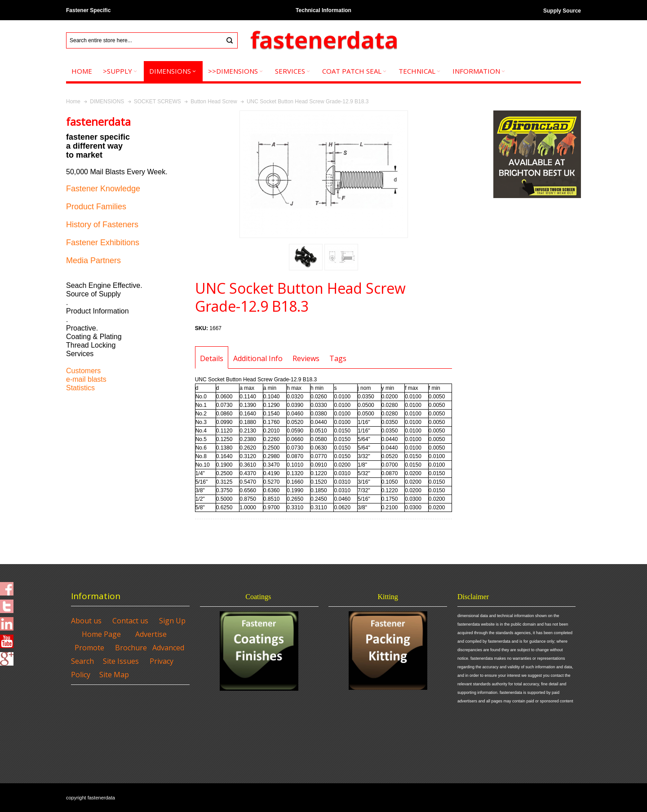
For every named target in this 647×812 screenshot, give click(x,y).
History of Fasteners (102, 225)
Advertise (151, 634)
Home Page (101, 634)
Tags (338, 358)
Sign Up (172, 621)
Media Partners (93, 260)
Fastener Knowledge (103, 189)
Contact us (130, 621)
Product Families (96, 207)
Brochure (131, 648)
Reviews (306, 358)
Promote (89, 648)
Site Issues (121, 661)
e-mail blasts (86, 379)
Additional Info (258, 358)
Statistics (80, 388)
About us (86, 621)
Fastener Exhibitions (103, 243)
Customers (83, 371)
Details (212, 358)
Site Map (114, 675)
